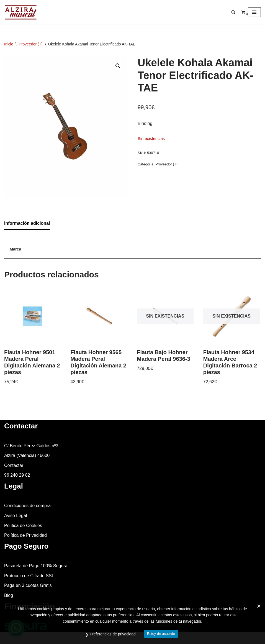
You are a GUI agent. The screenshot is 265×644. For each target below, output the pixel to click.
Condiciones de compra (27, 506)
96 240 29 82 (17, 475)
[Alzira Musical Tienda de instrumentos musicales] (21, 12)
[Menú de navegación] (254, 12)
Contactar (14, 465)
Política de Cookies (23, 526)
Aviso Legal (16, 516)
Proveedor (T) (31, 44)
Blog (9, 595)
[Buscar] (233, 12)
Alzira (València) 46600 (27, 455)
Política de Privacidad (25, 535)
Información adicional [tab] (27, 223)
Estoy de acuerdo (161, 634)
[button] (118, 66)
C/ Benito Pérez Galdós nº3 (31, 446)
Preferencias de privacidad (113, 634)
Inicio (9, 44)
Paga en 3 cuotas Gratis (28, 585)
